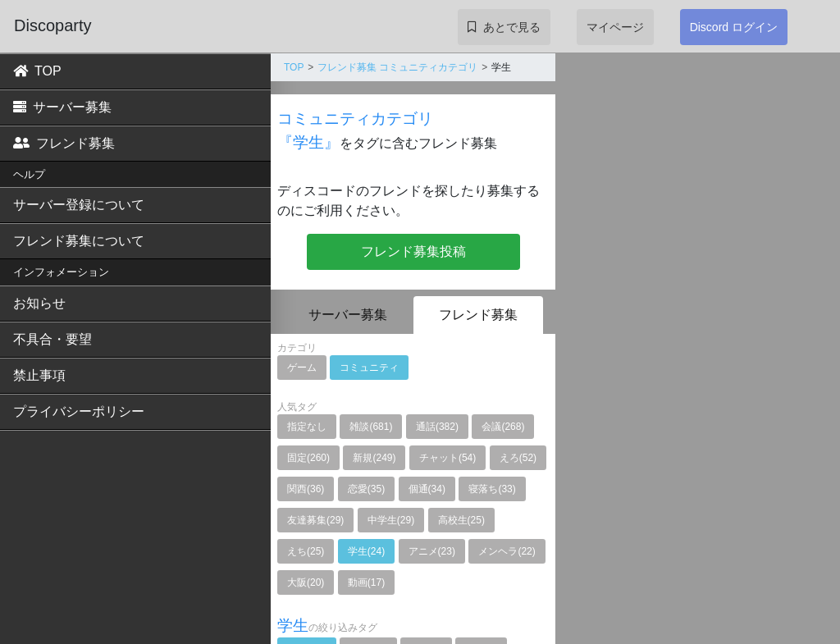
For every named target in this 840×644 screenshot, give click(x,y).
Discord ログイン (734, 27)
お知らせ (39, 303)
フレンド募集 (64, 143)
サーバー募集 (62, 107)
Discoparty (52, 25)
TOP (37, 71)
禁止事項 (39, 375)
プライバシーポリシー (79, 411)
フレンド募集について (79, 241)
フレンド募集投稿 (413, 251)
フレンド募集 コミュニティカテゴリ (397, 67)
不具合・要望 (52, 339)
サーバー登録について (79, 205)
